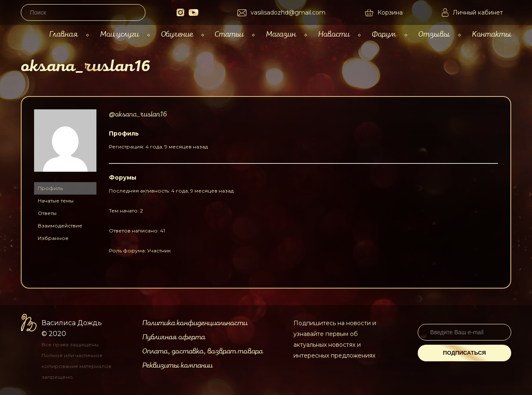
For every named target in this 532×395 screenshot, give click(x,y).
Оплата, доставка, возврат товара (202, 351)
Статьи (229, 34)
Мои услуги (119, 34)
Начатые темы (56, 201)
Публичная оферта (174, 337)
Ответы (47, 213)
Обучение (177, 34)
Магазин (281, 34)
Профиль (50, 188)
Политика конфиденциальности (195, 323)
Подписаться (464, 353)
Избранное (53, 238)
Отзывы (434, 34)
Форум (384, 34)
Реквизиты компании (177, 365)
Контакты (491, 34)
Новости (334, 34)
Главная (63, 34)
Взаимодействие (60, 226)
